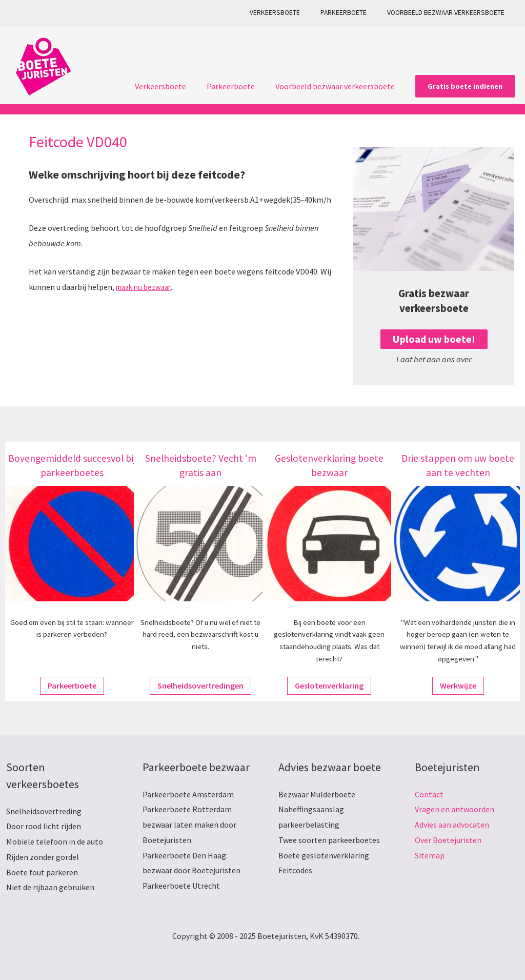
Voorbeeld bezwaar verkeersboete (449, 13)
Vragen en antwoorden (455, 809)
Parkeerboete (353, 13)
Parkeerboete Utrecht (181, 886)
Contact (429, 794)
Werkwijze (458, 685)
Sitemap (430, 855)
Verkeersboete (291, 13)
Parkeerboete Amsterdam (188, 794)
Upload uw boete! (434, 339)
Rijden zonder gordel (43, 857)
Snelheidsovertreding (44, 811)
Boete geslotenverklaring (324, 855)
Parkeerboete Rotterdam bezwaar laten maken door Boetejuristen (189, 824)
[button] (465, 86)
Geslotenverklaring (329, 685)
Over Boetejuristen (448, 840)
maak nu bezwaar (146, 287)
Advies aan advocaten (452, 825)
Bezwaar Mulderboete (317, 794)
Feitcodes (295, 870)
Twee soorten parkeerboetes (329, 840)
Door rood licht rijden (44, 826)
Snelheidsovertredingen (200, 685)
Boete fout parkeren (42, 872)
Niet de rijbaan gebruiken (50, 887)
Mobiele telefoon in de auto (55, 841)
